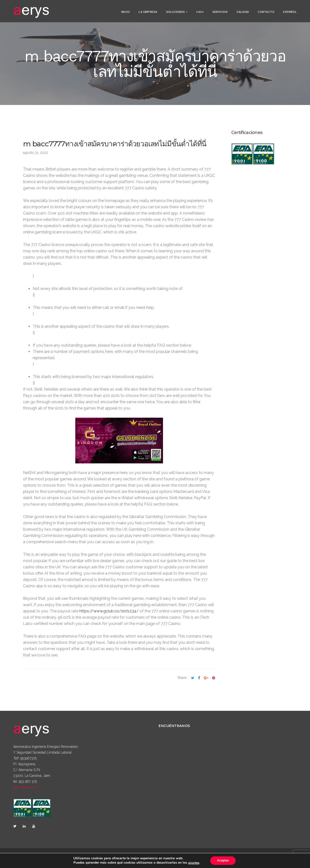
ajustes (193, 863)
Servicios (220, 12)
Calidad (243, 12)
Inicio (126, 12)
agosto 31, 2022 (35, 153)
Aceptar (223, 860)
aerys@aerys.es (25, 787)
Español (290, 12)
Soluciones (175, 12)
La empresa (148, 12)
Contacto (266, 12)
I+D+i (200, 12)
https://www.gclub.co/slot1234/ (109, 611)
